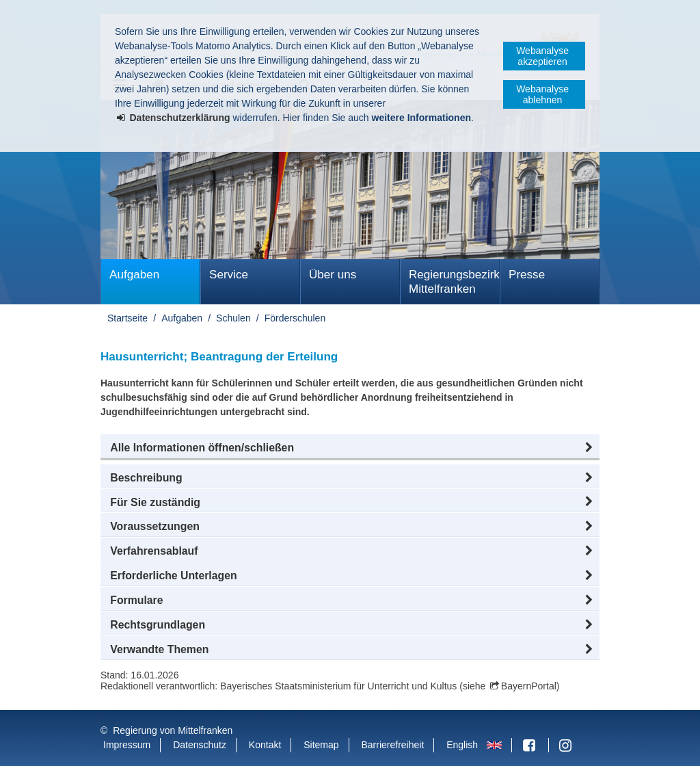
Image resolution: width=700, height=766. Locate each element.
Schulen (233, 318)
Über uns (333, 275)
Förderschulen (295, 318)
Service (229, 275)
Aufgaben (134, 275)
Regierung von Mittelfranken (173, 730)
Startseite (127, 318)
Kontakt (265, 745)
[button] (350, 448)
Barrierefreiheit (392, 745)
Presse (527, 275)
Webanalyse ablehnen (542, 94)
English (462, 745)
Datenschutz (200, 745)
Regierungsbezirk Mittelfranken (454, 282)
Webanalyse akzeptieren (542, 56)
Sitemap (321, 745)
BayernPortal (529, 686)
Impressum (127, 745)
